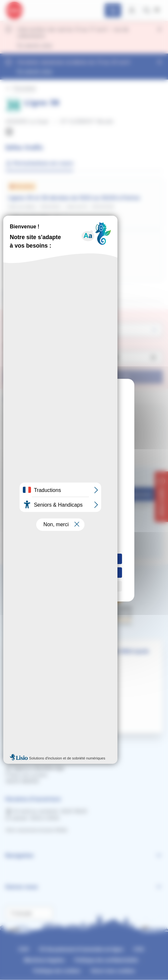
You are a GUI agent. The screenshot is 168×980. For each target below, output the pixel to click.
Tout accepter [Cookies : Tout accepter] (84, 559)
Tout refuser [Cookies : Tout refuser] (84, 572)
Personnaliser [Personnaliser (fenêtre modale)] (84, 586)
